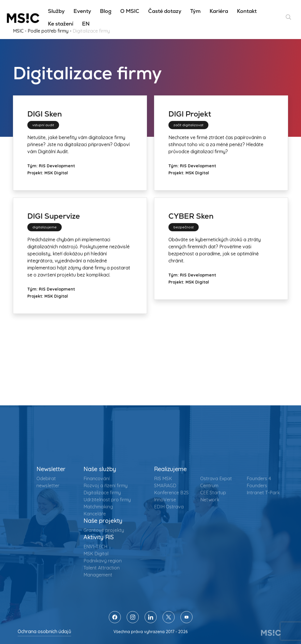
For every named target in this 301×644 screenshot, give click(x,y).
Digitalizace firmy (102, 493)
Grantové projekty (104, 530)
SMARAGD (165, 485)
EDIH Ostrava (169, 507)
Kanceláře (95, 514)
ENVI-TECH (95, 547)
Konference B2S (171, 493)
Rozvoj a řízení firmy (106, 485)
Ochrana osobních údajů (44, 631)
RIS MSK (163, 478)
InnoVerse (165, 500)
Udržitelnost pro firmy (107, 500)
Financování (97, 478)
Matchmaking (98, 507)
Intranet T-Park (263, 493)
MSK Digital (96, 554)
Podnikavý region (103, 561)
